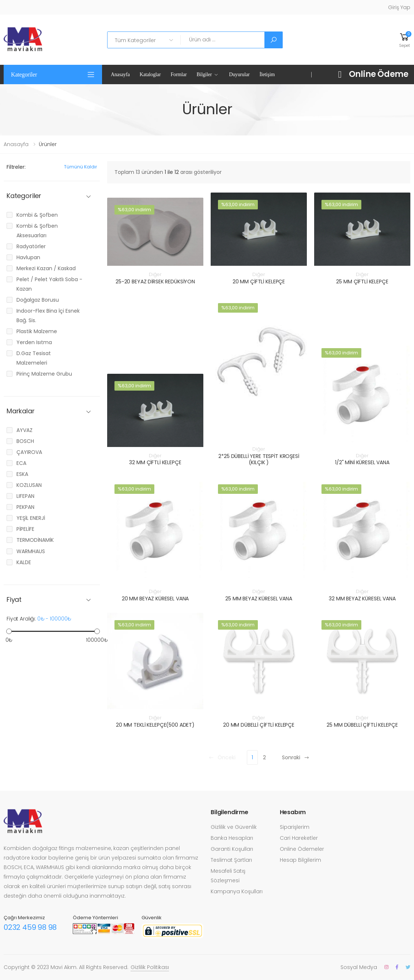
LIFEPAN (25, 496)
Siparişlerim (295, 827)
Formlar (178, 74)
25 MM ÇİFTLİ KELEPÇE (362, 282)
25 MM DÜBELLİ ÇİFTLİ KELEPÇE (362, 725)
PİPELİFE (25, 529)
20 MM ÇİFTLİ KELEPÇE (259, 282)
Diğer (155, 274)
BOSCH (25, 441)
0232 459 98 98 (30, 927)
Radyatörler (31, 246)
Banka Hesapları (232, 838)
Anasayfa (120, 74)
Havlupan (28, 257)
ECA (21, 463)
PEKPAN (25, 507)
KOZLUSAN (29, 485)
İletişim (267, 74)
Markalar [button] (21, 411)
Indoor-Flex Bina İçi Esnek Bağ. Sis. (48, 316)
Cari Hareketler (299, 838)
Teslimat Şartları (231, 860)
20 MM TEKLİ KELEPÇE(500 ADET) (155, 725)
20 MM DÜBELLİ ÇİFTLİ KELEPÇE (259, 725)
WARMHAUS (31, 551)
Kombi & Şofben (37, 215)
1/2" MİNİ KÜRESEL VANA (362, 462)
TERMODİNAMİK (35, 540)
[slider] (9, 631)
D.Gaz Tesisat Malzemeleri (34, 358)
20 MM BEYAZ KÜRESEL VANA (155, 599)
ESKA (22, 474)
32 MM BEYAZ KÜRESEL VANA (362, 599)
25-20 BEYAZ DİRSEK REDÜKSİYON (155, 282)
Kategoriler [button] (24, 74)
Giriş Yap (399, 7)
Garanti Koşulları (232, 849)
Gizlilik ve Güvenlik (234, 827)
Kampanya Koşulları (237, 891)
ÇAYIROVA (29, 452)
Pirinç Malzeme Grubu (44, 374)
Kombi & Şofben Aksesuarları (37, 231)
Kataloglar (150, 74)
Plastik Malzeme (37, 331)
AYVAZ (25, 430)
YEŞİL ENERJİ (31, 518)
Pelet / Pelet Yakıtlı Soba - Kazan (49, 284)
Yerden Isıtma (34, 342)
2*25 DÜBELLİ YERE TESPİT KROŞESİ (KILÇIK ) (259, 459)
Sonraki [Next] (296, 757)
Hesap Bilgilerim (300, 860)
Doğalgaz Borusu (38, 300)
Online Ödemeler (302, 849)
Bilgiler (204, 74)
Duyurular (239, 74)
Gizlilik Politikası (150, 967)
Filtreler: (16, 167)
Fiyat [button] (14, 600)
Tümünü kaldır (80, 167)
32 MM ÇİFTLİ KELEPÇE (155, 462)
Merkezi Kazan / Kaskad (46, 268)
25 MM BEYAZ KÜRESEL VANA (259, 599)
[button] (404, 40)
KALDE (24, 562)
